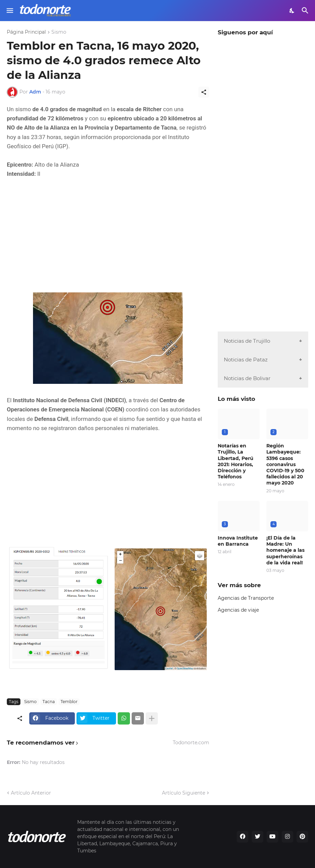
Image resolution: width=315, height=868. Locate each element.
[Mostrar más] (152, 718)
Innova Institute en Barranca (238, 541)
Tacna (49, 702)
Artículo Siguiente (184, 793)
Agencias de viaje (238, 610)
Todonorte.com (191, 743)
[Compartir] (204, 92)
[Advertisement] (108, 236)
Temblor (69, 702)
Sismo (59, 32)
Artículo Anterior (31, 793)
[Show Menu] (9, 11)
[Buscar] (306, 11)
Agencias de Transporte (246, 598)
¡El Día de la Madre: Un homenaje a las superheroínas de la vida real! (285, 550)
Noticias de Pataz (246, 360)
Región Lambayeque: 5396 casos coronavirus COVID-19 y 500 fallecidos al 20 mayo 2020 (285, 464)
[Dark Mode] (292, 11)
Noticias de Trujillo (247, 341)
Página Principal (26, 32)
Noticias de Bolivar (247, 378)
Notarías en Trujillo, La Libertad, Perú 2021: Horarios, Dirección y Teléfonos (236, 461)
